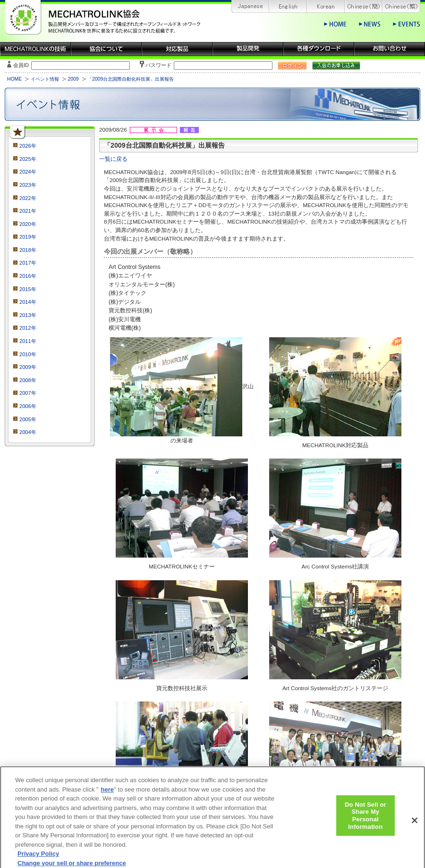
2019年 (28, 237)
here (107, 794)
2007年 (28, 393)
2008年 (28, 380)
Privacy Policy (38, 858)
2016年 (28, 276)
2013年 (28, 315)
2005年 (28, 419)
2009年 (28, 367)
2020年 (28, 224)
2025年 (28, 159)
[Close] (415, 825)
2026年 (28, 146)
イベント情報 (45, 79)
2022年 (28, 198)
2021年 (28, 211)
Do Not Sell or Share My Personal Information (365, 819)
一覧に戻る (113, 159)
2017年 (28, 263)
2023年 (28, 185)
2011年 (28, 341)
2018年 (28, 250)
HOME (14, 79)
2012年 (28, 328)
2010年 (28, 354)
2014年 (28, 302)
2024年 (28, 172)
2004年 (28, 432)
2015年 (28, 289)
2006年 (28, 406)
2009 (73, 79)
